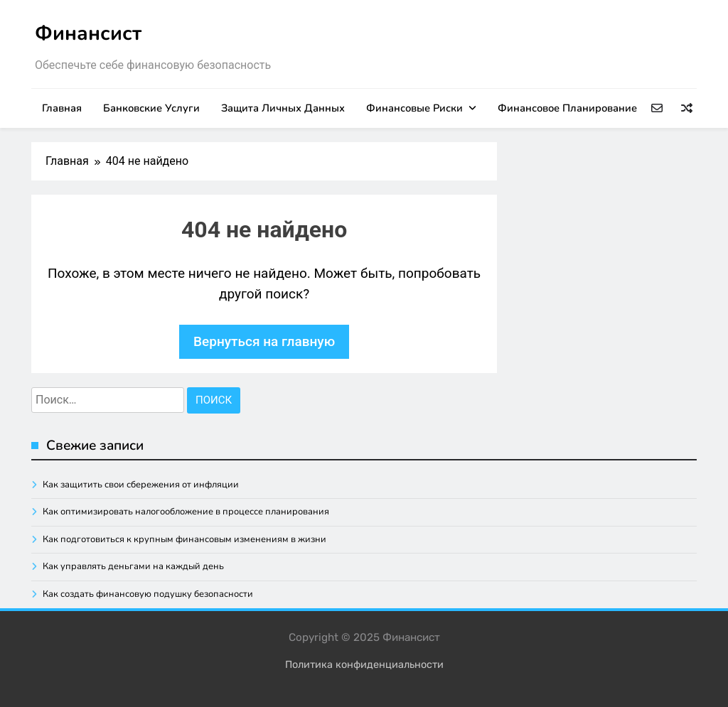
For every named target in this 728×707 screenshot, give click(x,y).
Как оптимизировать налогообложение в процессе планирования (186, 512)
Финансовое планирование (567, 108)
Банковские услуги (151, 108)
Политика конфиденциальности (364, 665)
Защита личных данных (283, 108)
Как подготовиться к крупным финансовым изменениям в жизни (184, 539)
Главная (62, 108)
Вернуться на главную (264, 341)
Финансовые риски (414, 108)
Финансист (88, 33)
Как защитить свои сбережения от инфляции (141, 485)
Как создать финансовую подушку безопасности (148, 594)
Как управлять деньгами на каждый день (133, 566)
